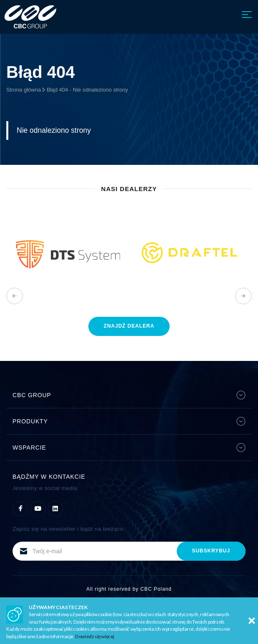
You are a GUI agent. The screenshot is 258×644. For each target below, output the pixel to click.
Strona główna (24, 90)
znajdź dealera (129, 326)
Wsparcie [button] (129, 448)
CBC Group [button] (129, 395)
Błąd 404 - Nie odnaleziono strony (87, 90)
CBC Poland (156, 589)
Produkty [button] (129, 421)
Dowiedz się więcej (95, 636)
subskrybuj (211, 551)
